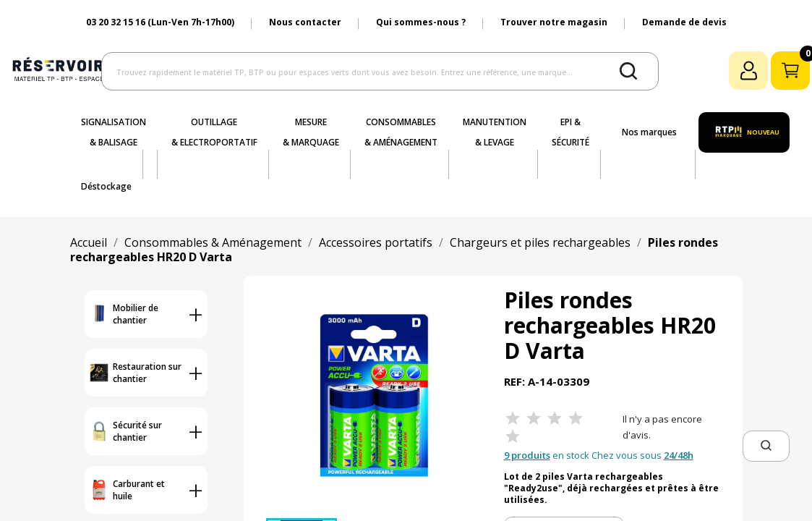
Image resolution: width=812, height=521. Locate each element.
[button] (766, 446)
